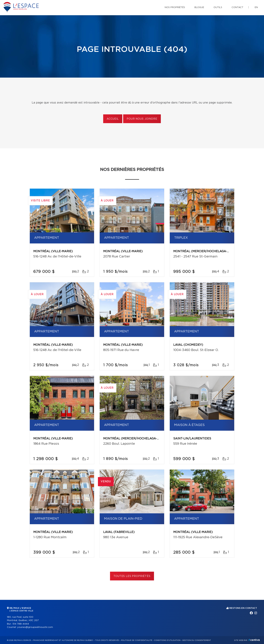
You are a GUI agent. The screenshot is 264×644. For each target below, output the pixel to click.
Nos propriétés (175, 7)
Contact (237, 7)
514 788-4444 (21, 624)
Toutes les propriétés (132, 576)
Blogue (199, 7)
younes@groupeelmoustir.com (35, 627)
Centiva (254, 640)
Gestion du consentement (197, 640)
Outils (218, 7)
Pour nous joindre (142, 119)
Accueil (113, 119)
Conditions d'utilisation (167, 640)
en (256, 7)
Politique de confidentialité (137, 640)
